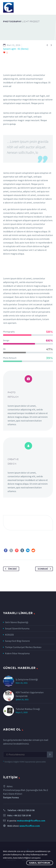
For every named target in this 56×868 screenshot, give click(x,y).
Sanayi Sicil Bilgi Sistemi (17, 641)
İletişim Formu (11, 797)
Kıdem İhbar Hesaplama (17, 653)
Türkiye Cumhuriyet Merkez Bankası (23, 647)
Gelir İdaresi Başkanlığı (17, 622)
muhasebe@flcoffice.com (31, 821)
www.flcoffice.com (30, 826)
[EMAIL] (28, 755)
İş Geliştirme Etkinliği (27, 679)
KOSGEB (9, 635)
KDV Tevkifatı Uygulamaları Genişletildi (30, 694)
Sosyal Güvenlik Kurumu (17, 628)
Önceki (10, 569)
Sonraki (45, 569)
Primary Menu (50, 7)
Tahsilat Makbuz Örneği (28, 709)
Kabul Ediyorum (40, 863)
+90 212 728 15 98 (26, 810)
